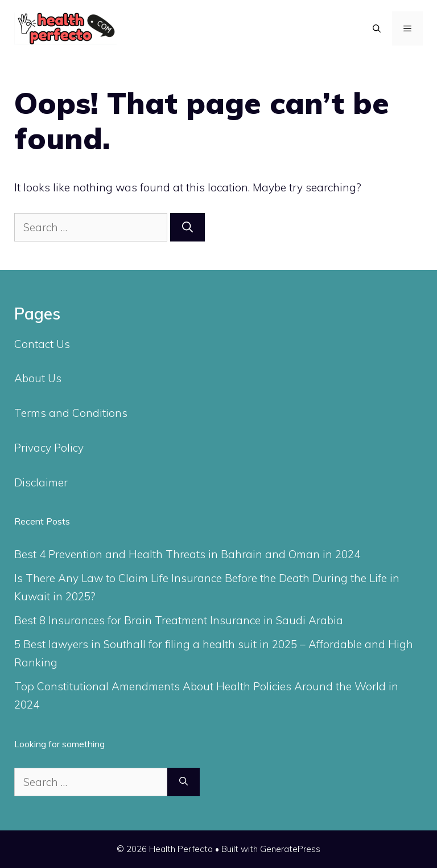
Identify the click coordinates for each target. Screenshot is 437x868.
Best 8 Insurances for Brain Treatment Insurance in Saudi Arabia (179, 620)
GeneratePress (290, 849)
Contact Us (42, 344)
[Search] (187, 228)
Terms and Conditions (71, 413)
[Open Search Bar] (377, 28)
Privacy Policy (49, 448)
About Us (38, 378)
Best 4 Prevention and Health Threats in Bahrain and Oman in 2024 (187, 554)
